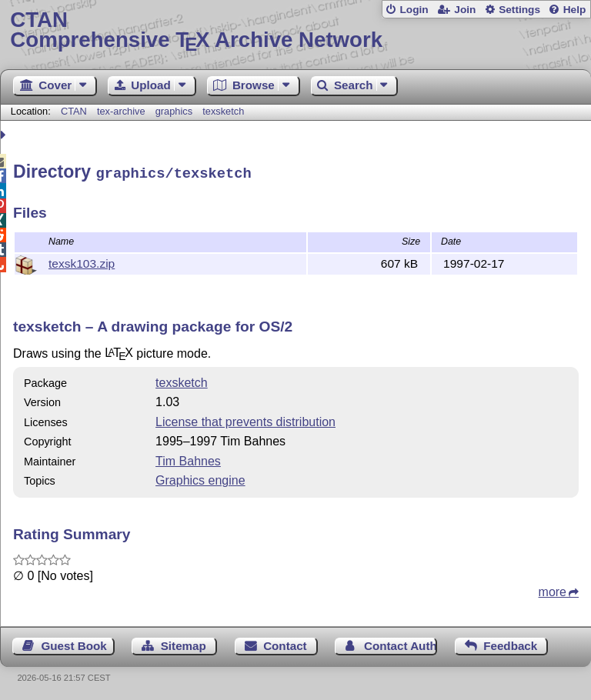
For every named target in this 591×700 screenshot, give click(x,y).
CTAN (74, 111)
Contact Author (401, 643)
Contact (285, 643)
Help (575, 10)
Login (414, 10)
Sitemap (184, 643)
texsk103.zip (82, 261)
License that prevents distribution (245, 420)
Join (465, 10)
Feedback (510, 643)
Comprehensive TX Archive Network (295, 30)
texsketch (223, 111)
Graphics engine (200, 478)
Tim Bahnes (188, 459)
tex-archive (121, 111)
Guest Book (74, 643)
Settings (519, 10)
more (553, 590)
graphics (174, 111)
